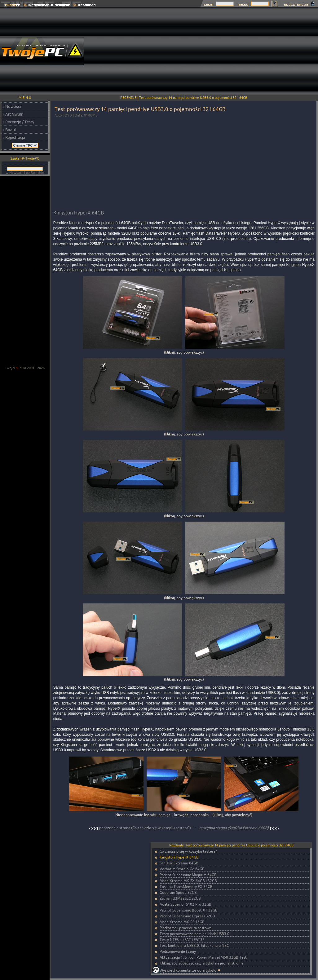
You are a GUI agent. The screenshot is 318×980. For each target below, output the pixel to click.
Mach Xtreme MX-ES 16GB (182, 922)
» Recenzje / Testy (18, 122)
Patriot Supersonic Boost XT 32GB (189, 910)
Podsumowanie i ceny (178, 951)
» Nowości (12, 106)
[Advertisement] (235, 51)
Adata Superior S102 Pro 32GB (185, 904)
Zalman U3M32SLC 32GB (180, 898)
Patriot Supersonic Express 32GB (187, 916)
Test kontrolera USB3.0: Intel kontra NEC (194, 945)
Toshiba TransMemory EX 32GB (186, 887)
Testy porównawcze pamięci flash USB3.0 (194, 934)
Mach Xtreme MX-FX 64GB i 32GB (188, 881)
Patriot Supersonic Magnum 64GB (188, 875)
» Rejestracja (14, 137)
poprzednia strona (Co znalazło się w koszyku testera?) (140, 828)
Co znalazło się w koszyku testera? (188, 851)
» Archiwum (13, 114)
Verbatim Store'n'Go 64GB (182, 869)
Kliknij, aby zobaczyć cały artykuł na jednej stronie (202, 963)
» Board (9, 130)
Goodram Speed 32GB (178, 892)
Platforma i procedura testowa (185, 928)
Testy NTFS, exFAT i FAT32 (182, 940)
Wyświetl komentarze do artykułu (188, 970)
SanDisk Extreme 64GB (179, 863)
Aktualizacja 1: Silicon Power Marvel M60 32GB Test (203, 957)
